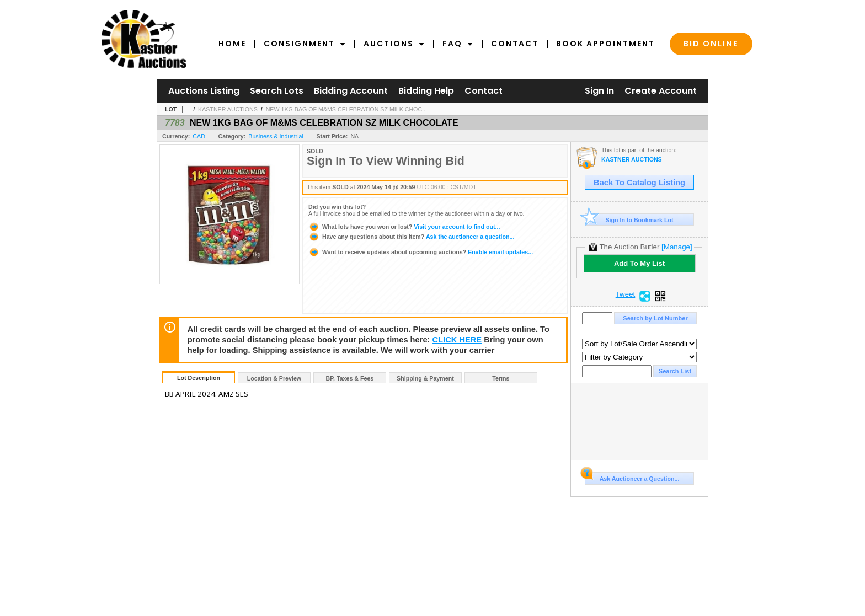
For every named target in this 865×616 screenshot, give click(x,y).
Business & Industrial (276, 136)
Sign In (599, 91)
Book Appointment (605, 44)
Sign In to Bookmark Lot (629, 220)
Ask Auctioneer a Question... (632, 477)
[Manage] (677, 247)
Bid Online (711, 44)
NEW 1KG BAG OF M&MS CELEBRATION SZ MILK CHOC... (346, 109)
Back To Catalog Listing (639, 183)
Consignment (305, 44)
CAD (199, 136)
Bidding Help (426, 91)
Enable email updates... (421, 252)
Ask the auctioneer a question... (411, 237)
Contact (515, 44)
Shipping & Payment (425, 378)
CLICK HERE (457, 340)
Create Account (661, 91)
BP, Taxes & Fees (350, 378)
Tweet (626, 294)
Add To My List (639, 263)
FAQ (458, 44)
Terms (501, 378)
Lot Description (199, 378)
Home (232, 44)
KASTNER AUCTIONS (228, 109)
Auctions (394, 44)
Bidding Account (351, 91)
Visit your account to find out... (404, 227)
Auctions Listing (204, 91)
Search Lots (277, 91)
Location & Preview (274, 378)
